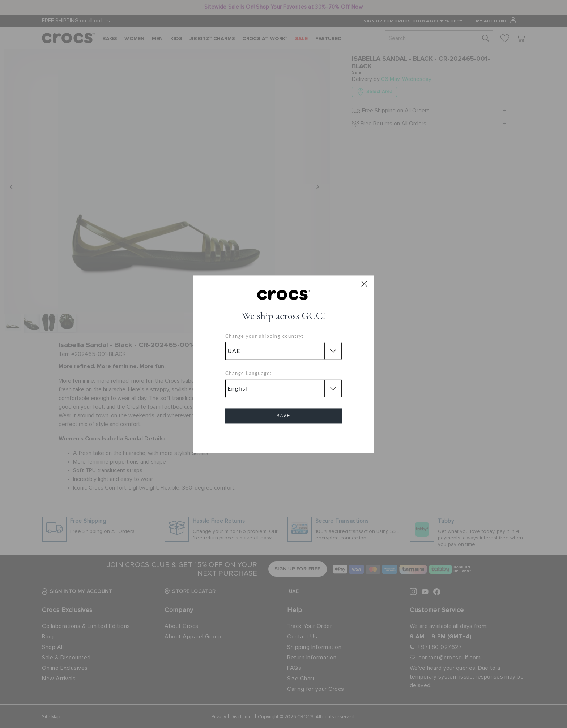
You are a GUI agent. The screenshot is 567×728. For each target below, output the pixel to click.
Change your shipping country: (265, 336)
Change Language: (248, 374)
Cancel (284, 436)
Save (283, 416)
